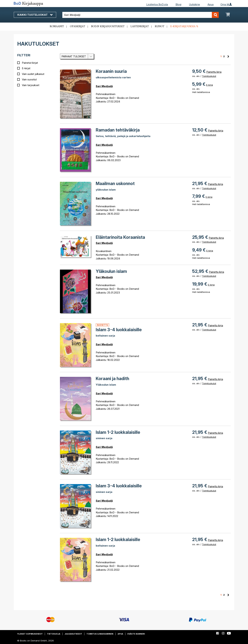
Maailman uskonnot (115, 184)
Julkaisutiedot (73, 634)
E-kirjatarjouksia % (184, 27)
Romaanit (57, 27)
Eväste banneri (136, 634)
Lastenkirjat (140, 27)
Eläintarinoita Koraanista (120, 237)
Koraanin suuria (111, 71)
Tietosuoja (54, 634)
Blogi (178, 4)
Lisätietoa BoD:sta (157, 4)
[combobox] (141, 15)
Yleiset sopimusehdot (30, 634)
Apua (211, 4)
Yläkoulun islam (111, 271)
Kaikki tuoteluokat (35, 15)
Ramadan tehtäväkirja (118, 130)
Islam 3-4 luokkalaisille (119, 330)
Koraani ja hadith (112, 379)
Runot (160, 27)
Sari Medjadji (104, 86)
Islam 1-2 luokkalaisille (118, 432)
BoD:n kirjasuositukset (108, 27)
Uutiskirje (194, 4)
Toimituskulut (209, 76)
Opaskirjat (77, 27)
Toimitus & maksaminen (100, 634)
